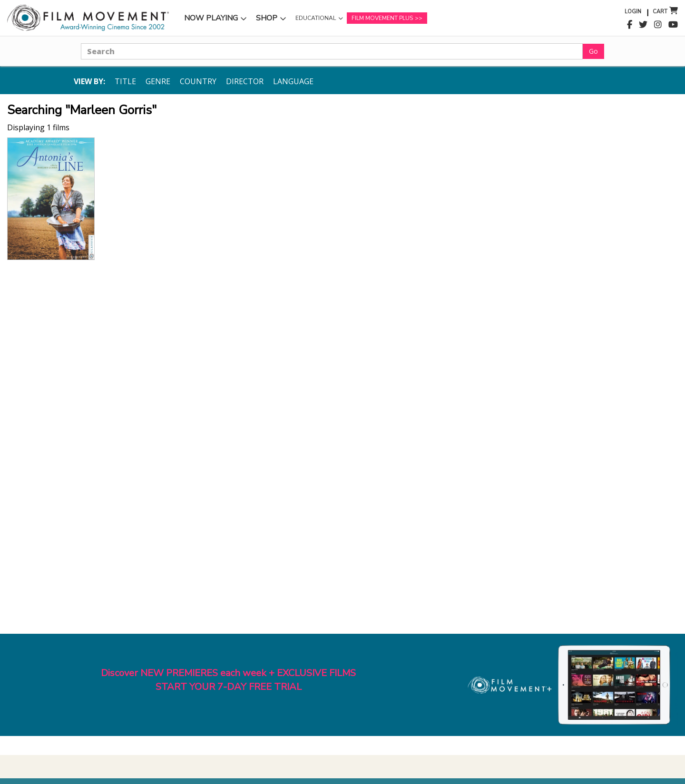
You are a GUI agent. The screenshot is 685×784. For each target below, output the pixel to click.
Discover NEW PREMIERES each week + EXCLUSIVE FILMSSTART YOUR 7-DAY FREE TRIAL (228, 680)
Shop (267, 18)
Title (125, 81)
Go (593, 51)
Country (198, 81)
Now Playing (211, 18)
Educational (316, 18)
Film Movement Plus (382, 18)
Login (633, 12)
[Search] (332, 51)
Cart (660, 12)
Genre (158, 81)
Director (245, 81)
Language (293, 81)
